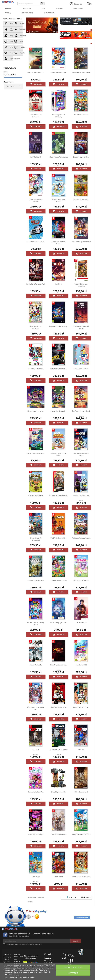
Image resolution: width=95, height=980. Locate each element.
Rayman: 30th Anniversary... (58, 326)
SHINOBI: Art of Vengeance (81, 876)
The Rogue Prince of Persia (81, 411)
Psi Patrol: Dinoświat (81, 115)
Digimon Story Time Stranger (36, 200)
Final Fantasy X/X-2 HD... (58, 623)
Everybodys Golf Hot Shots (81, 834)
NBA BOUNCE (58, 876)
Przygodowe (8, 41)
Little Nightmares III (81, 792)
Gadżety (8, 13)
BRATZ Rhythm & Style (36, 834)
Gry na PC (9, 8)
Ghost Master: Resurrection (58, 157)
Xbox (43, 8)
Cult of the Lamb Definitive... (36, 116)
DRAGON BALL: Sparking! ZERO (36, 624)
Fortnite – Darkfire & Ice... (81, 496)
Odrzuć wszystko (73, 967)
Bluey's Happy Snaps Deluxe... (59, 200)
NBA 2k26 (81, 749)
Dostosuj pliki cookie (27, 977)
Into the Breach (36, 157)
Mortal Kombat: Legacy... (58, 665)
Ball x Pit (58, 284)
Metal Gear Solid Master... (58, 369)
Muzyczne (8, 36)
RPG (18, 41)
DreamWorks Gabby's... (36, 792)
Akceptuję (73, 973)
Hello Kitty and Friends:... (81, 580)
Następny (86, 897)
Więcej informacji (12, 977)
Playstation (27, 8)
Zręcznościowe (8, 59)
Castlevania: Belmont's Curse (81, 327)
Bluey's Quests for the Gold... (58, 454)
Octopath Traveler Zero (36, 580)
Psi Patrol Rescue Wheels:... (81, 538)
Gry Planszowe (78, 8)
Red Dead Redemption (59, 707)
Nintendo (59, 8)
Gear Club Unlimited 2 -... (36, 72)
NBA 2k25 (36, 749)
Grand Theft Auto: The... (81, 707)
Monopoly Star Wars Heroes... (59, 243)
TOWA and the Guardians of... (36, 708)
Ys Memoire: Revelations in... (59, 496)
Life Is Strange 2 (81, 623)
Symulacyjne (18, 53)
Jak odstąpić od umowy (18, 961)
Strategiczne (8, 47)
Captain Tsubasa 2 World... (58, 72)
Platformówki (18, 36)
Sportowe (8, 53)
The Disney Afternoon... (36, 369)
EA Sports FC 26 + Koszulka (59, 749)
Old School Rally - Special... (36, 242)
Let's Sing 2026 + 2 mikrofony (59, 116)
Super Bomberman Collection (36, 327)
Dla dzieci (8, 29)
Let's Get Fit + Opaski (81, 369)
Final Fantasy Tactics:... (59, 834)
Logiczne (18, 29)
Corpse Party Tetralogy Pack (36, 284)
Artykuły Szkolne (27, 13)
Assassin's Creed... (36, 665)
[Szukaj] (31, 4)
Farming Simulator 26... (81, 199)
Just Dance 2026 (81, 665)
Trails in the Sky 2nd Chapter (81, 242)
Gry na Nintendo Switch (13, 19)
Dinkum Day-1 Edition (36, 496)
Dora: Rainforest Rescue (59, 580)
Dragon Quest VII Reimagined (36, 539)
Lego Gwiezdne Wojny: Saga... (81, 454)
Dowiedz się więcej (82, 917)
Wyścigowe (18, 47)
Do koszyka (36, 84)
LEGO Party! (36, 876)
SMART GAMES (49, 13)
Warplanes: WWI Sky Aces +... (81, 72)
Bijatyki (18, 23)
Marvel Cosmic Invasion (59, 411)
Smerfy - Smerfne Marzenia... (36, 453)
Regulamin (7, 954)
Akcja (8, 23)
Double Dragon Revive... (81, 157)
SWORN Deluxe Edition (59, 538)
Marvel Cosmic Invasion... (36, 411)
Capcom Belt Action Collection (81, 285)
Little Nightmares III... (58, 792)
